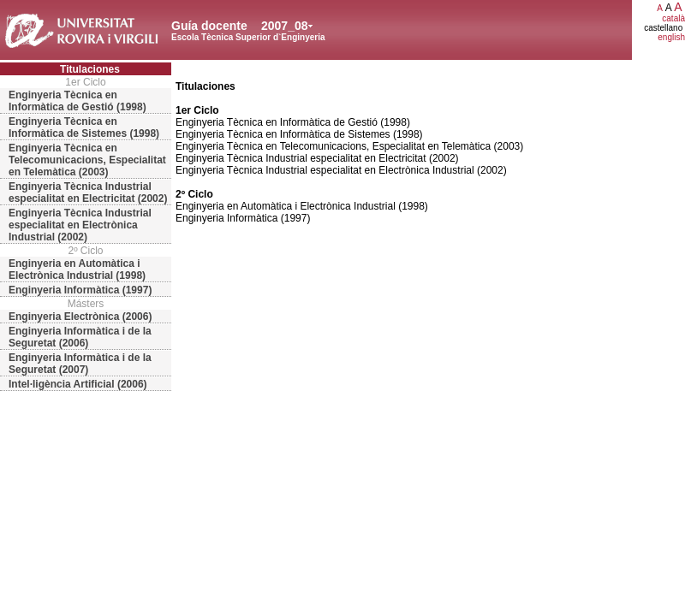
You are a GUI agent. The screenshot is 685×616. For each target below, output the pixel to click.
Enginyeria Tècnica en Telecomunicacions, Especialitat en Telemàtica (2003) (87, 160)
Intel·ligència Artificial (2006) (78, 384)
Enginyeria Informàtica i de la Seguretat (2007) (80, 364)
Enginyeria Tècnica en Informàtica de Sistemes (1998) (84, 127)
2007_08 (285, 26)
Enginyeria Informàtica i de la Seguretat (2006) (80, 337)
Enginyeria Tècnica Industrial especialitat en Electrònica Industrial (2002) (80, 225)
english (671, 37)
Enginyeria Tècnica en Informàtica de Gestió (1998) (77, 101)
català (673, 18)
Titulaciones (90, 69)
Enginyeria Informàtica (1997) (80, 290)
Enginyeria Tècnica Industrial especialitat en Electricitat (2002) (88, 192)
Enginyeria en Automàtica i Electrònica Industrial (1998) (77, 269)
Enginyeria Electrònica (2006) (80, 317)
